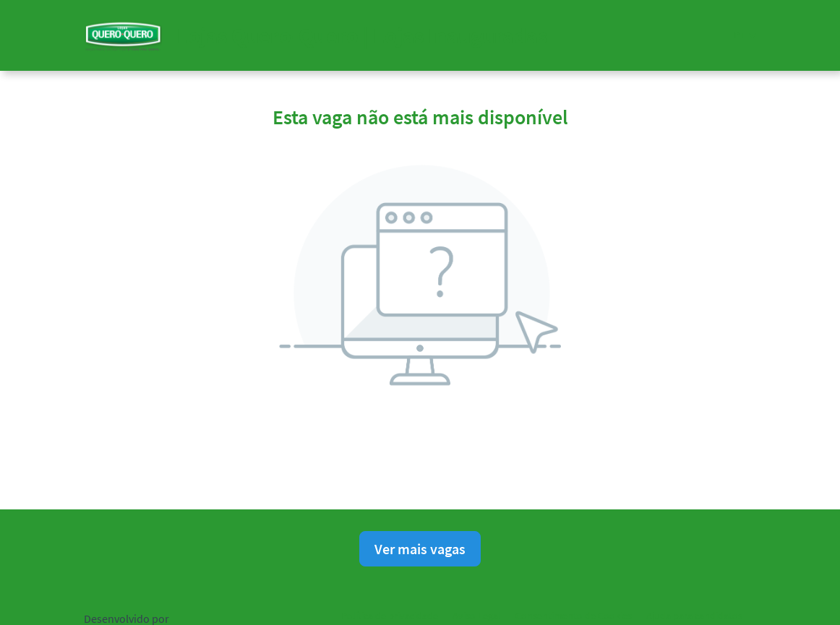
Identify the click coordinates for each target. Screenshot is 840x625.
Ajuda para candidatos (694, 616)
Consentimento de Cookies (574, 616)
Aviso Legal (477, 616)
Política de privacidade (390, 616)
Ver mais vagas (420, 549)
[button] (745, 35)
